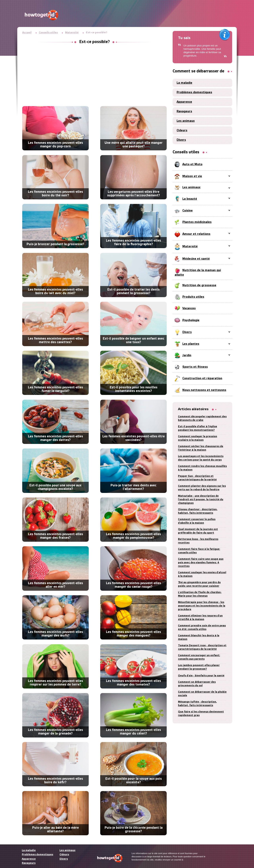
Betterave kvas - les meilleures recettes (198, 541)
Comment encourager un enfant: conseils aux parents (199, 657)
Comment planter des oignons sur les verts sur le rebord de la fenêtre (202, 488)
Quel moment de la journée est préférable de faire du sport (198, 531)
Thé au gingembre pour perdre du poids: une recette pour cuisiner (199, 584)
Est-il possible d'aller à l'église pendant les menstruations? (198, 428)
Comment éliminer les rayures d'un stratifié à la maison (200, 618)
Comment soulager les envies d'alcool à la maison (202, 574)
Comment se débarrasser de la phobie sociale (202, 694)
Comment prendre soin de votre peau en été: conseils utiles (202, 627)
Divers (181, 140)
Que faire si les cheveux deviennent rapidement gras (201, 714)
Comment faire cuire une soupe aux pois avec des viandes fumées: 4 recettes (201, 563)
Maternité (72, 33)
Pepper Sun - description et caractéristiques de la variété (197, 478)
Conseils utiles (48, 33)
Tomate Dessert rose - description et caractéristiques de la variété (202, 647)
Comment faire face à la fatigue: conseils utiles (199, 551)
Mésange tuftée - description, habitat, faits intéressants (197, 704)
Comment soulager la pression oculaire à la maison (198, 438)
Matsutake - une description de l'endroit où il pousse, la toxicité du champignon (201, 500)
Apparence (184, 102)
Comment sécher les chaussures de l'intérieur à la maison (201, 448)
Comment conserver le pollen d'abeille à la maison (197, 521)
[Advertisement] (94, 76)
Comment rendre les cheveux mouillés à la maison (202, 468)
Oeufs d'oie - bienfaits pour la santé (201, 676)
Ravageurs (184, 111)
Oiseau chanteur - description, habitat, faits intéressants (198, 511)
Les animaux (186, 121)
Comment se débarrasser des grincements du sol (197, 684)
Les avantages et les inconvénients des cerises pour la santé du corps (201, 458)
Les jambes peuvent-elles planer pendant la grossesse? (199, 667)
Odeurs (182, 131)
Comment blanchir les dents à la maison (199, 637)
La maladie (184, 83)
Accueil (27, 33)
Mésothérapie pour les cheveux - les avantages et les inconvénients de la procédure (202, 606)
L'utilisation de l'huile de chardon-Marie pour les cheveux (200, 594)
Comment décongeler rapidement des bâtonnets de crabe (202, 418)
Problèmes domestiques (194, 92)
